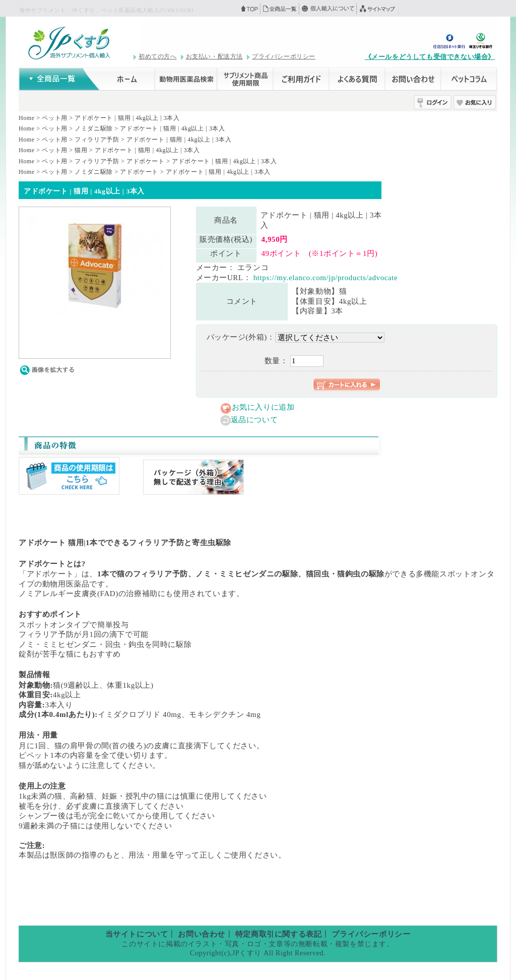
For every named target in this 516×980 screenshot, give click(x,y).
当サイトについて (137, 934)
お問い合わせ (202, 934)
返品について (254, 420)
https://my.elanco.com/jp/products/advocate (326, 278)
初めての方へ (158, 56)
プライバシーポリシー (284, 56)
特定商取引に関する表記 (279, 934)
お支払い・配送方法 (214, 56)
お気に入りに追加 (263, 407)
